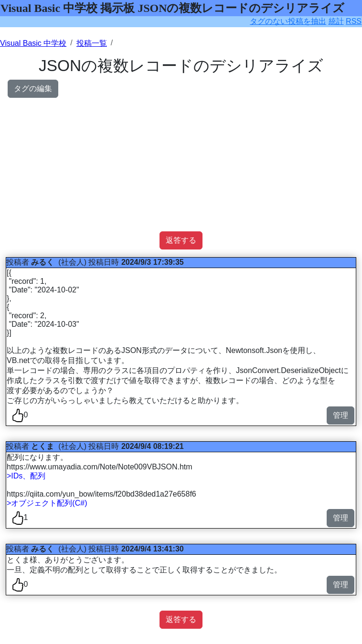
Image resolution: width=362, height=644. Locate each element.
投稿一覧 (92, 43)
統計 (336, 21)
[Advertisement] (181, 165)
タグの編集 (33, 88)
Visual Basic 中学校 (33, 43)
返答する (181, 240)
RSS (354, 21)
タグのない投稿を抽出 (288, 21)
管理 (341, 415)
